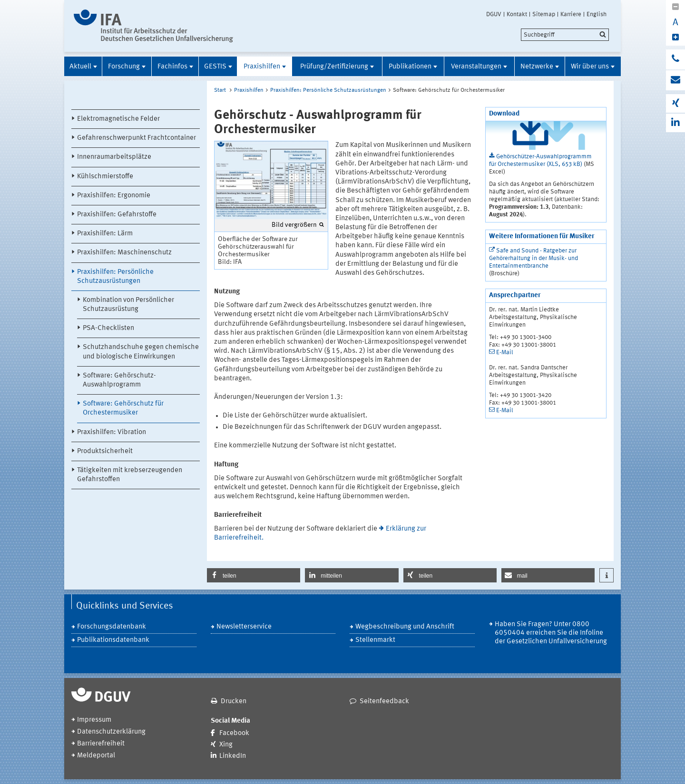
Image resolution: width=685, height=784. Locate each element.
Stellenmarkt (375, 640)
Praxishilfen (262, 67)
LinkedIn (233, 756)
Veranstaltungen (476, 67)
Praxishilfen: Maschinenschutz (124, 253)
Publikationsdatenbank (113, 640)
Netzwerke (537, 67)
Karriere (571, 14)
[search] (565, 35)
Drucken (234, 702)
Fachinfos (172, 67)
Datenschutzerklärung (111, 732)
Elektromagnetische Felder (118, 119)
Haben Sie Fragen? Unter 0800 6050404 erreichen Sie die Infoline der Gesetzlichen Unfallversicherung (551, 633)
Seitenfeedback (384, 702)
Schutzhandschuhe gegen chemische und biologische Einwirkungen (141, 352)
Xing (226, 745)
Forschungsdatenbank (112, 627)
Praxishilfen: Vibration (112, 432)
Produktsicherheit (105, 451)
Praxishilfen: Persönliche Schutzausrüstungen (115, 277)
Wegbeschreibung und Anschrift (405, 627)
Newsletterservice (244, 627)
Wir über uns (590, 67)
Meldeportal (96, 756)
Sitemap (544, 14)
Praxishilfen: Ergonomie (114, 196)
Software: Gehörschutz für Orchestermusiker (123, 408)
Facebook (234, 733)
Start (220, 90)
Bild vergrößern (294, 225)
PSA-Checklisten (108, 328)
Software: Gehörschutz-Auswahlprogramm (119, 380)
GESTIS (215, 67)
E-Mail (505, 353)
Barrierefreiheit (101, 744)
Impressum (94, 720)
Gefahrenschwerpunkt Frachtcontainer (137, 138)
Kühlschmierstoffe (105, 177)
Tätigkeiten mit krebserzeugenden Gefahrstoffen (130, 475)
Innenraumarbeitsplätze (114, 157)
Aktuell (80, 67)
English (597, 14)
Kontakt (517, 14)
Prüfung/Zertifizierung (334, 67)
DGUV (494, 14)
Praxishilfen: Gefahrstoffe (117, 215)
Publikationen (410, 67)
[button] (254, 575)
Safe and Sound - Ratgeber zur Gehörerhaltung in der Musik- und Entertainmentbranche (533, 258)
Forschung (124, 67)
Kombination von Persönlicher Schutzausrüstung (128, 305)
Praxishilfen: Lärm (105, 234)
